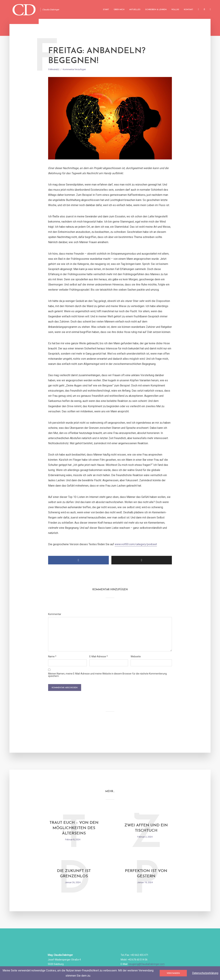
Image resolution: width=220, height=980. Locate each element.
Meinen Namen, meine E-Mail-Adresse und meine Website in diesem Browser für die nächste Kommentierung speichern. (107, 675)
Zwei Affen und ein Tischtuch (146, 828)
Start (106, 10)
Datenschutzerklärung (205, 973)
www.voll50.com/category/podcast (136, 544)
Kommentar (55, 614)
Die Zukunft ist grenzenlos (74, 874)
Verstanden (173, 973)
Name (52, 656)
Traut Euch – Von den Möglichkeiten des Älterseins (74, 828)
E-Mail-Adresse (99, 656)
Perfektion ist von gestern (146, 874)
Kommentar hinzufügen (74, 69)
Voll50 (175, 10)
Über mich (119, 10)
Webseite (136, 656)
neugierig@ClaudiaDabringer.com (147, 964)
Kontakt (189, 10)
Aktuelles (135, 10)
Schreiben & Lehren (156, 10)
